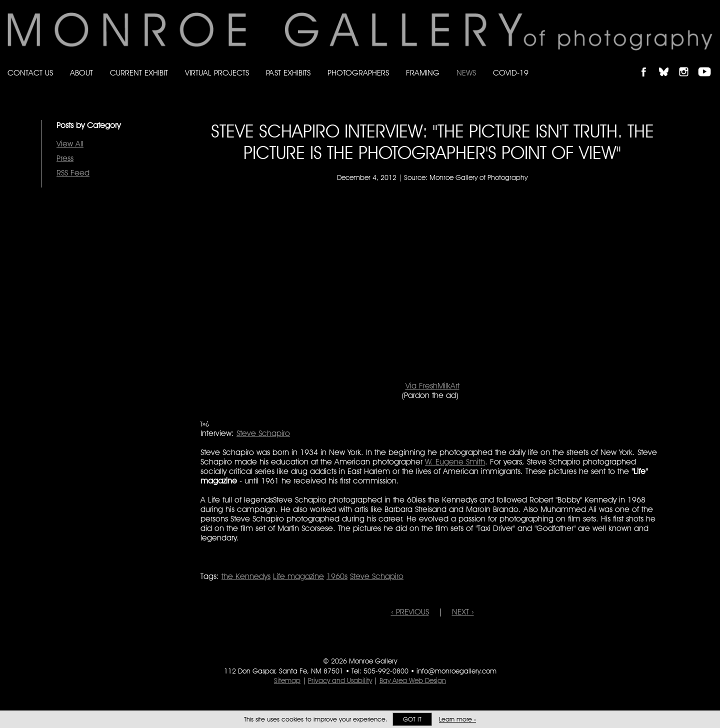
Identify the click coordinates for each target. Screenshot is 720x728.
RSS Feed (73, 173)
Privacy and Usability (340, 680)
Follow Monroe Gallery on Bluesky (668, 63)
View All (70, 144)
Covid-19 (511, 73)
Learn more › (457, 719)
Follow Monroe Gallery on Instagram (688, 63)
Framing (423, 73)
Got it (412, 719)
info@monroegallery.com (456, 671)
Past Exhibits (288, 73)
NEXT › (463, 612)
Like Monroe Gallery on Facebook (648, 63)
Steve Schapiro (263, 433)
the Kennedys (246, 576)
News (466, 73)
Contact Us (30, 73)
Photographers (358, 73)
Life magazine (298, 576)
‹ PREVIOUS (410, 612)
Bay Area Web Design (413, 680)
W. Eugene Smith (455, 462)
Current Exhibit (139, 73)
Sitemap (287, 680)
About (81, 73)
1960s (337, 576)
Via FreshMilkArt (432, 386)
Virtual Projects (217, 73)
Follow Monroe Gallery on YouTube (708, 63)
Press (65, 158)
